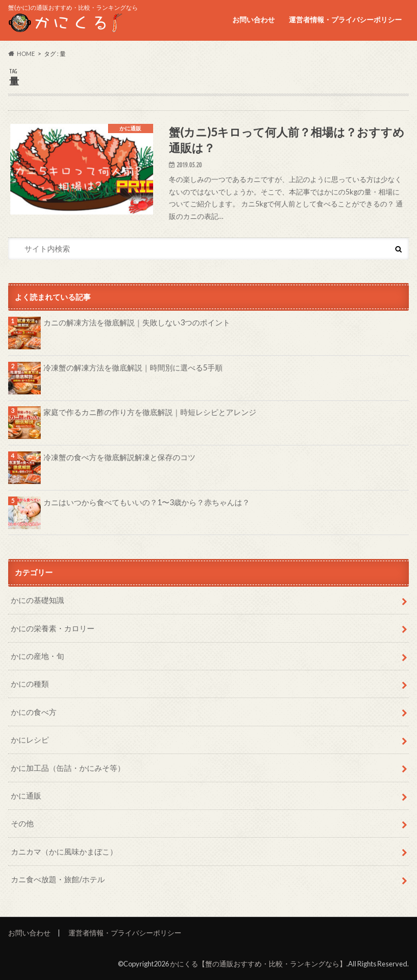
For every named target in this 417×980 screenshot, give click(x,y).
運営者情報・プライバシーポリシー (345, 20)
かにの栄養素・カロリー (53, 628)
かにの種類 (30, 684)
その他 (22, 823)
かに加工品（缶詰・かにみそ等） (68, 768)
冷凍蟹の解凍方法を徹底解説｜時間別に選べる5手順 (133, 367)
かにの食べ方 (34, 712)
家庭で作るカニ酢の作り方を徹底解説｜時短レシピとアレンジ (150, 412)
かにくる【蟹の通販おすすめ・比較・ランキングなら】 (258, 964)
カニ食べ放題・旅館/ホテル (58, 879)
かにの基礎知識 (37, 600)
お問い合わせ (254, 20)
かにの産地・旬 (37, 656)
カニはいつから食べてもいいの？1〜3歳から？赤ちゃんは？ (147, 502)
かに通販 (26, 796)
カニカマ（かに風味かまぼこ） (64, 852)
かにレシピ (30, 740)
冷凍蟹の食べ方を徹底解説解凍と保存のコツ (119, 457)
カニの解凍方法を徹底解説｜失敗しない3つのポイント (137, 322)
